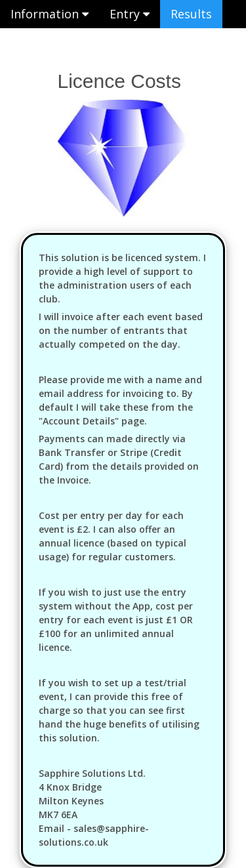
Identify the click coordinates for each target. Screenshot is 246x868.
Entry (130, 14)
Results (191, 14)
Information (50, 14)
